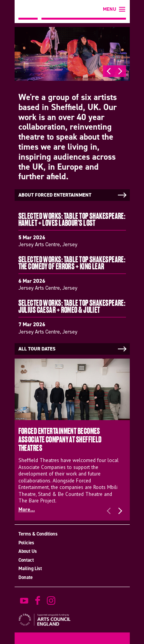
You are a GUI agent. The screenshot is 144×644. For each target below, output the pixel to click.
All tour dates (73, 349)
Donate (26, 577)
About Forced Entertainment (73, 195)
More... (27, 509)
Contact (26, 560)
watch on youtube (24, 601)
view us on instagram (51, 601)
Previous (109, 71)
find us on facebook (38, 601)
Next (120, 71)
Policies (26, 543)
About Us (28, 551)
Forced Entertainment (28, 10)
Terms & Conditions (38, 534)
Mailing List (30, 568)
